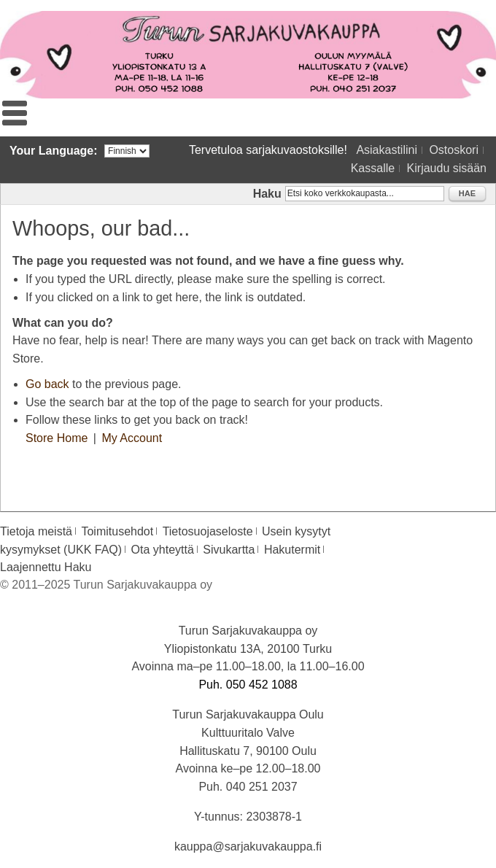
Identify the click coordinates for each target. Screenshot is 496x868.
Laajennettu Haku (46, 567)
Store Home (57, 438)
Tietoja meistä (36, 531)
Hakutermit (292, 550)
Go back (47, 384)
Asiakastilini (387, 150)
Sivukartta (229, 550)
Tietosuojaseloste (208, 531)
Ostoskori (454, 150)
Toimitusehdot (117, 531)
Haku (267, 194)
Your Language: (54, 151)
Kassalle (373, 168)
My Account (132, 438)
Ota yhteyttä (163, 550)
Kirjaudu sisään (447, 168)
